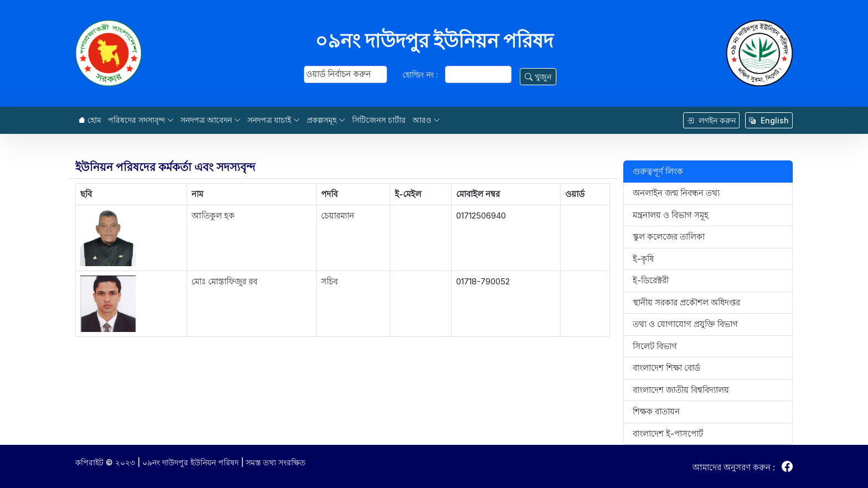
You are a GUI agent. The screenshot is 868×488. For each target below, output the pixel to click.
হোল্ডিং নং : (420, 74)
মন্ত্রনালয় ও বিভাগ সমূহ (671, 215)
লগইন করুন (711, 120)
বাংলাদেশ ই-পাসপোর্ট (668, 434)
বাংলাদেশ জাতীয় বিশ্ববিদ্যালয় (681, 390)
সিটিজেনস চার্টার (379, 120)
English (769, 120)
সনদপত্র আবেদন (211, 120)
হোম (90, 120)
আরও (426, 120)
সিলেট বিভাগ (655, 346)
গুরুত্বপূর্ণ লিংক (658, 171)
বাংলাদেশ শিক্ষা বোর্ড (666, 368)
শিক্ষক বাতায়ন (656, 411)
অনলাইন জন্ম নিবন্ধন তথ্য (676, 193)
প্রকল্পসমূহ (326, 120)
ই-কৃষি (643, 259)
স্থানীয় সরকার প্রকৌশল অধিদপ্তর (686, 302)
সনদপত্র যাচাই (274, 120)
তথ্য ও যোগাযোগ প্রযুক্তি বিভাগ (685, 324)
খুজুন (538, 77)
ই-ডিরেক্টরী (651, 280)
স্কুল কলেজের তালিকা (669, 237)
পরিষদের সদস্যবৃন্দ (141, 120)
